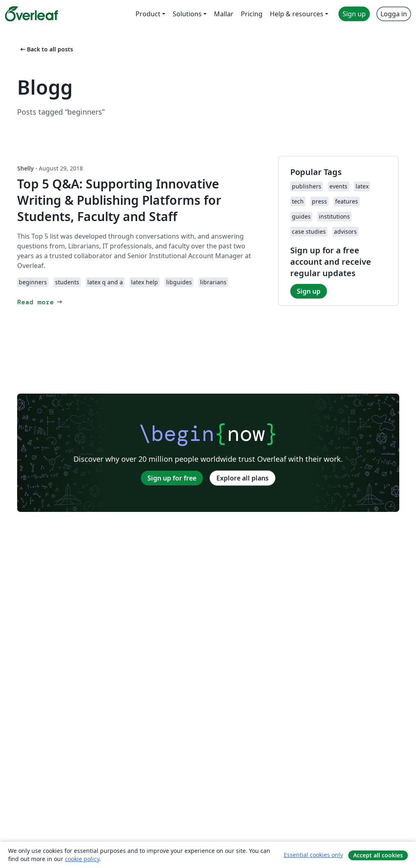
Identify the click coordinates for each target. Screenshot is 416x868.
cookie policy (82, 859)
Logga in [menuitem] (394, 14)
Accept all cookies (378, 855)
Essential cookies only (313, 855)
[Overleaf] (31, 14)
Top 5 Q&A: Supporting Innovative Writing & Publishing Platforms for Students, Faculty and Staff (119, 200)
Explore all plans (242, 478)
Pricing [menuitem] (252, 14)
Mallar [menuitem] (224, 14)
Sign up (309, 291)
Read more (40, 302)
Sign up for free (172, 478)
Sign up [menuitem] (354, 14)
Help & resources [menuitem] (297, 14)
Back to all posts (46, 49)
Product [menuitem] (148, 14)
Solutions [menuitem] (187, 14)
